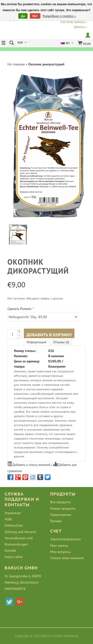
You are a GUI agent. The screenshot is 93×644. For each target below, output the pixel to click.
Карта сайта (14, 557)
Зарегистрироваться (66, 539)
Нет (35, 16)
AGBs (8, 519)
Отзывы (61, 342)
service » (80, 27)
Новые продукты (63, 508)
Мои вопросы (61, 552)
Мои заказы (59, 545)
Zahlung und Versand (20, 532)
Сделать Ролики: (21, 309)
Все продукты (61, 502)
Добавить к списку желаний (29, 464)
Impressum (13, 513)
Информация (36, 342)
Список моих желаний (67, 558)
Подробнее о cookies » (59, 16)
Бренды (56, 521)
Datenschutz (14, 525)
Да (23, 16)
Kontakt (10, 550)
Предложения (61, 515)
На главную (16, 64)
